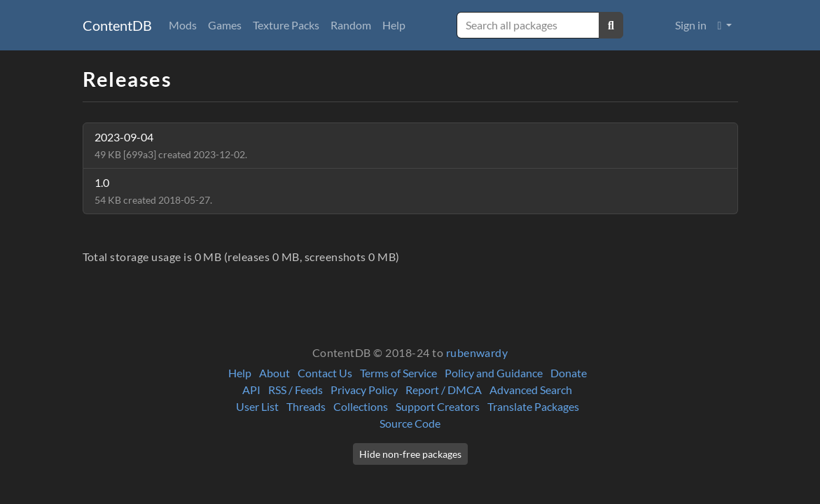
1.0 (153, 191)
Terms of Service (398, 373)
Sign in (691, 25)
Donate (569, 373)
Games (225, 25)
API (251, 390)
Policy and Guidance (494, 373)
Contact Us (325, 373)
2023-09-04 (171, 145)
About (275, 373)
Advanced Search (531, 390)
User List (257, 406)
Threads (306, 406)
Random (351, 25)
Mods (183, 25)
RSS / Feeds (296, 390)
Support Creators (438, 406)
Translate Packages (533, 406)
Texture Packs (286, 25)
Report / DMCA (444, 390)
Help (394, 25)
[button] (725, 25)
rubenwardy (477, 352)
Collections (361, 406)
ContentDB (117, 25)
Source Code (410, 423)
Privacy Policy (364, 390)
